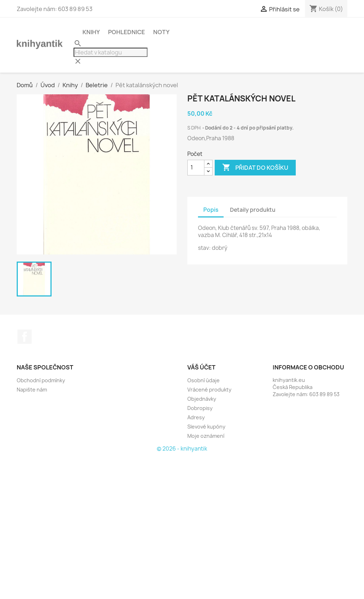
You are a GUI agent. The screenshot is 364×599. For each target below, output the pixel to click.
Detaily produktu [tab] (253, 210)
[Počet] (196, 168)
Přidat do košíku (255, 168)
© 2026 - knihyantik (182, 449)
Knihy (91, 32)
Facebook (25, 337)
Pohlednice (127, 32)
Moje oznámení (206, 436)
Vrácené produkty (209, 390)
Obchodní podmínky (41, 380)
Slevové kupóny (206, 427)
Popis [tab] (211, 210)
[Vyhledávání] (111, 52)
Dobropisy (200, 408)
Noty (161, 32)
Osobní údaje (204, 380)
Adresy (196, 417)
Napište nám (32, 390)
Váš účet (201, 367)
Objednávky (202, 399)
